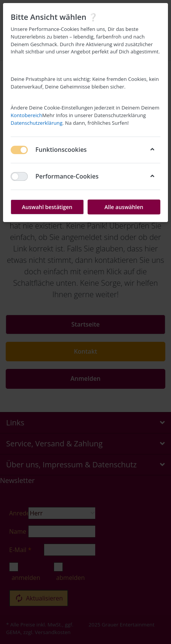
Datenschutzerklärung (37, 123)
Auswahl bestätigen (47, 207)
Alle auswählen (124, 207)
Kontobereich (26, 115)
